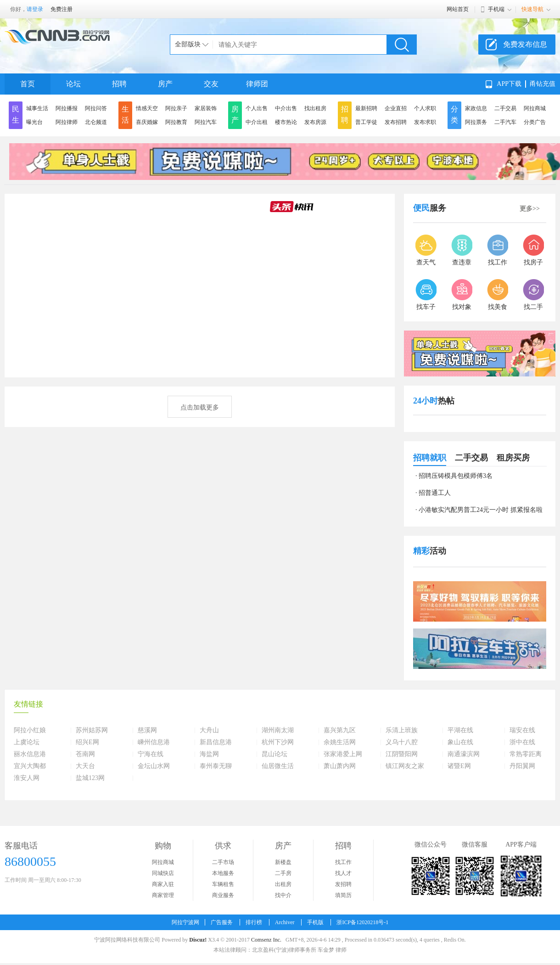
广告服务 (222, 922)
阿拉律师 (67, 122)
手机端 (496, 9)
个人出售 (257, 108)
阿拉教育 (176, 122)
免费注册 (62, 9)
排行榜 (254, 922)
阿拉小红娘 (30, 730)
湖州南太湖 (278, 730)
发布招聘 (396, 122)
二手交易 (505, 108)
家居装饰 (206, 108)
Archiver (285, 922)
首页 (28, 84)
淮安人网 (27, 778)
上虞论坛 (27, 742)
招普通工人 (435, 493)
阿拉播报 (67, 108)
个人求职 (425, 108)
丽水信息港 (30, 754)
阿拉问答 (96, 108)
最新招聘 (366, 108)
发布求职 (425, 122)
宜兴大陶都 (30, 766)
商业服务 (223, 895)
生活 (125, 115)
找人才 (343, 873)
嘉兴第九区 (340, 730)
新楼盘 (283, 862)
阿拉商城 (535, 108)
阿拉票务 (476, 122)
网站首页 (458, 9)
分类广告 (535, 122)
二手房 (283, 873)
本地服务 (223, 873)
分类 (454, 115)
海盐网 (209, 754)
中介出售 (286, 108)
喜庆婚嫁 (147, 122)
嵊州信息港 (154, 742)
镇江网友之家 (405, 766)
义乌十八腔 (402, 742)
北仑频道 (96, 122)
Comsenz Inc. (266, 940)
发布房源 (315, 122)
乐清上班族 (402, 730)
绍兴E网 (87, 742)
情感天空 (147, 108)
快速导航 (532, 9)
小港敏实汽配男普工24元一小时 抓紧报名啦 (481, 510)
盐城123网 (90, 778)
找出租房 (315, 108)
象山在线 (460, 742)
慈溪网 (147, 730)
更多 (530, 209)
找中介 (283, 895)
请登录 (35, 9)
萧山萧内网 (340, 766)
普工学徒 (366, 122)
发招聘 (343, 884)
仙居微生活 (278, 766)
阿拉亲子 (176, 108)
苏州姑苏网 (92, 730)
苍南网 (85, 754)
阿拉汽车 (206, 122)
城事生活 (37, 108)
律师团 (257, 84)
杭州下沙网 (278, 742)
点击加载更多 (200, 407)
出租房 (283, 884)
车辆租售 (223, 884)
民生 (16, 115)
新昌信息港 (216, 742)
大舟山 (209, 730)
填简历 (343, 895)
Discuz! (198, 940)
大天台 (85, 766)
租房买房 (513, 458)
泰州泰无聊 (216, 766)
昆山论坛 (274, 754)
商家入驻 (163, 884)
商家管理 (163, 895)
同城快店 (163, 873)
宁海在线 (151, 754)
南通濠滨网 (464, 754)
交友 (211, 84)
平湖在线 (460, 730)
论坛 (73, 84)
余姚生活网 (340, 742)
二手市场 (223, 862)
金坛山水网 (154, 766)
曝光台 (34, 122)
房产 (165, 84)
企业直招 (396, 108)
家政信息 (476, 108)
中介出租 (257, 122)
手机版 (315, 922)
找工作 (343, 862)
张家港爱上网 (343, 754)
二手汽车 (505, 122)
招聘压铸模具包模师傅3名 (456, 476)
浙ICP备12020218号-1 (362, 922)
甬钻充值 (543, 84)
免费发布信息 (525, 44)
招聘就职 (430, 458)
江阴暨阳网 (402, 754)
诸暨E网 (459, 766)
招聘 (119, 84)
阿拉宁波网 (185, 922)
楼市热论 (286, 122)
